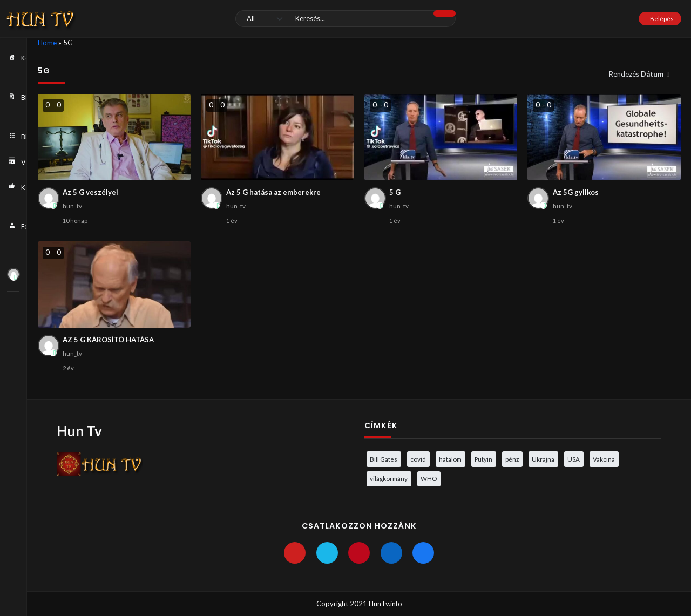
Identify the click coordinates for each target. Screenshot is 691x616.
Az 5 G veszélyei (90, 192)
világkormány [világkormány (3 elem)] (389, 478)
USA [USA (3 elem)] (574, 459)
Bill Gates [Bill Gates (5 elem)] (384, 459)
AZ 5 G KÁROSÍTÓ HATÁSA (108, 340)
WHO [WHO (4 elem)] (429, 478)
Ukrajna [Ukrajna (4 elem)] (543, 459)
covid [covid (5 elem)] (418, 459)
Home (47, 43)
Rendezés (637, 74)
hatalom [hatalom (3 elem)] (450, 459)
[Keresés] (345, 19)
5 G (395, 192)
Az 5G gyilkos (576, 192)
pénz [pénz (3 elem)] (512, 459)
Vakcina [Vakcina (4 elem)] (604, 459)
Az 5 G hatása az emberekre (273, 192)
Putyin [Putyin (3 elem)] (483, 459)
